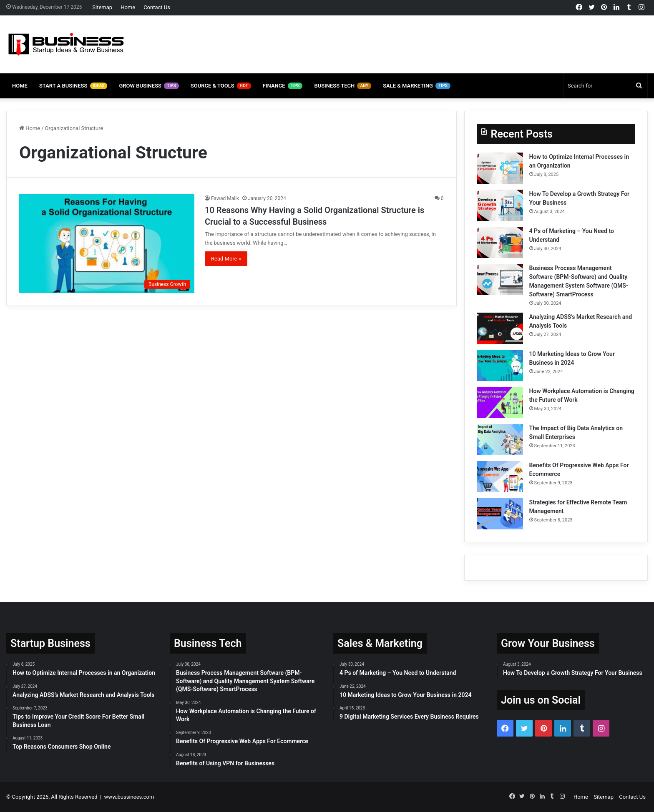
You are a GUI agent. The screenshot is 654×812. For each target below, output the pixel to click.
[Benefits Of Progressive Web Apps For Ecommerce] (500, 477)
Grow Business (149, 86)
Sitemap (102, 7)
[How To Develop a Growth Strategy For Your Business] (500, 205)
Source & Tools (221, 86)
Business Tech (343, 86)
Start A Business (73, 86)
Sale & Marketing (417, 86)
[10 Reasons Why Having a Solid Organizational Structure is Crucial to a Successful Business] (107, 244)
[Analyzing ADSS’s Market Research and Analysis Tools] (500, 328)
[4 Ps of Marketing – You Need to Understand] (500, 242)
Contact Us (157, 7)
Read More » (226, 259)
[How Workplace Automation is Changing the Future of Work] (500, 402)
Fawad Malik (225, 198)
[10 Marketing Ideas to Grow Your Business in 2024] (500, 365)
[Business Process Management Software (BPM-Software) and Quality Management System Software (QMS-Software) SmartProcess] (500, 279)
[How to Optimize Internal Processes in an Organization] (500, 168)
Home (128, 7)
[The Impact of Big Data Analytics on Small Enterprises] (500, 440)
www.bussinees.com (129, 797)
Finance (283, 86)
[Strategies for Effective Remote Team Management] (500, 514)
